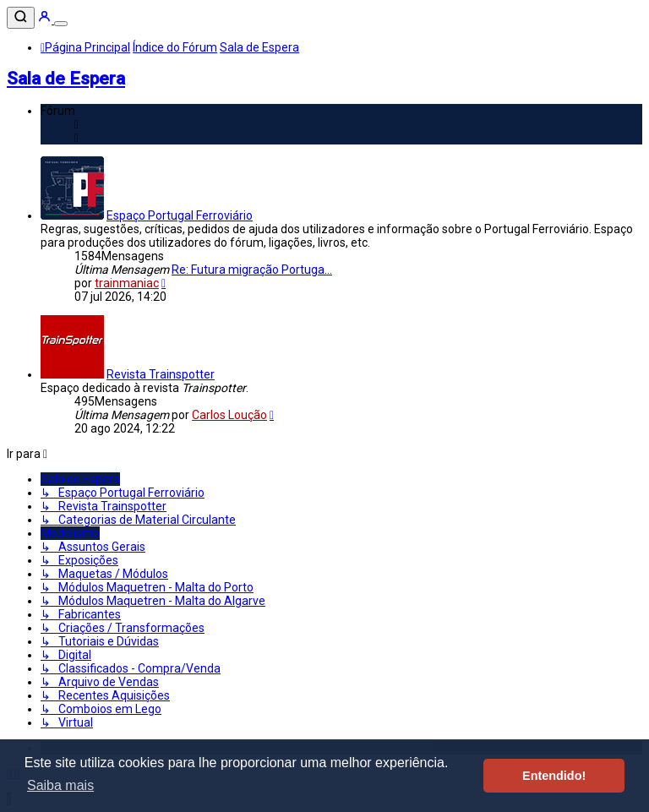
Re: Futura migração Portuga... (252, 270)
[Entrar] (46, 19)
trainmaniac (127, 283)
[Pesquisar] (21, 18)
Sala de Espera (66, 79)
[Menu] (61, 24)
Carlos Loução (229, 415)
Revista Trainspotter (161, 374)
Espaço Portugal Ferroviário (180, 215)
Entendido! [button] (554, 776)
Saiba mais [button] (60, 785)
